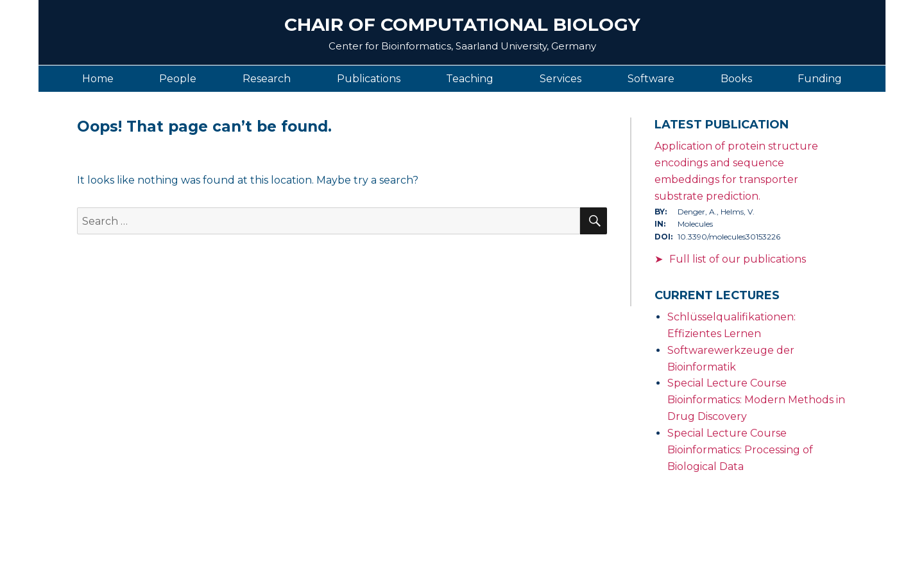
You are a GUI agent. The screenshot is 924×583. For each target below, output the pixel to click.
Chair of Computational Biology (462, 24)
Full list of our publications (738, 259)
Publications (369, 79)
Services (560, 79)
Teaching (470, 79)
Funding (820, 79)
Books (736, 79)
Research (267, 79)
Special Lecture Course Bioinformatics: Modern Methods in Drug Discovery (756, 400)
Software (651, 79)
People (178, 79)
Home (98, 79)
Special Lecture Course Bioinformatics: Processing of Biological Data (740, 450)
